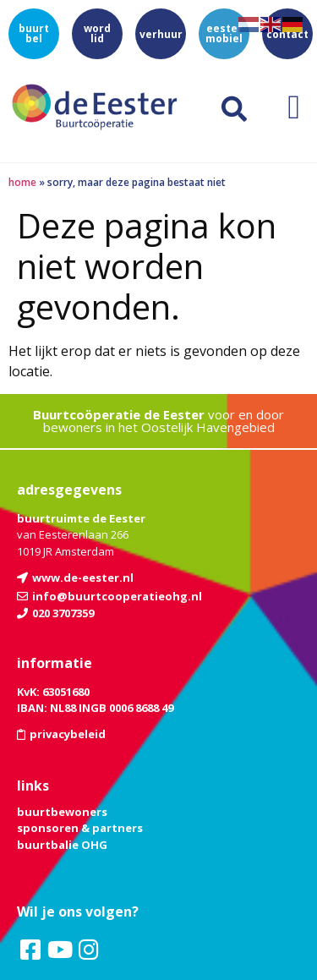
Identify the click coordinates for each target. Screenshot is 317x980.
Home (22, 182)
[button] (294, 107)
